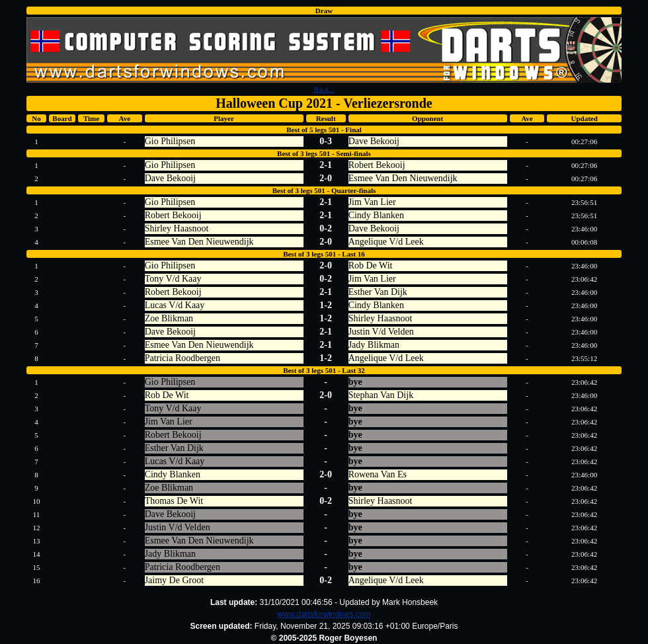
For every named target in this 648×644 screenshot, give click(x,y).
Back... (324, 89)
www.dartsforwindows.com (324, 614)
